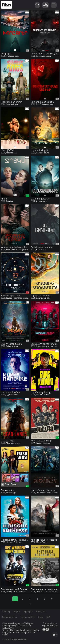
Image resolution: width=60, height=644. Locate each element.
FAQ (48, 617)
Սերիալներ (28, 612)
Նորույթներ (41, 612)
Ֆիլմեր (17, 612)
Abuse (40, 617)
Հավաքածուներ (27, 617)
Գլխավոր (6, 612)
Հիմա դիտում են (9, 617)
